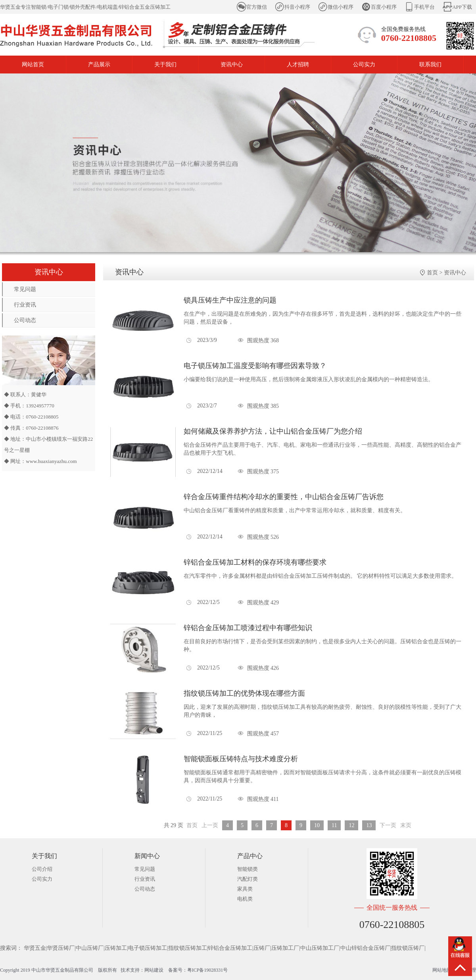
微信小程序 (341, 7)
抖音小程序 (297, 7)
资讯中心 (232, 65)
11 (334, 825)
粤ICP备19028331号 (208, 970)
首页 (432, 273)
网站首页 (33, 65)
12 (351, 825)
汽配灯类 (248, 879)
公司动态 (25, 320)
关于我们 (165, 65)
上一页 (210, 825)
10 (317, 825)
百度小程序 (384, 7)
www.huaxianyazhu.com (51, 461)
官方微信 (257, 7)
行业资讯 (25, 305)
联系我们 (430, 65)
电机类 (245, 899)
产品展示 (99, 65)
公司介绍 (42, 869)
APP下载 (462, 7)
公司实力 (364, 65)
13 (369, 825)
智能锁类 (248, 869)
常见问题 (25, 289)
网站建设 (154, 970)
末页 (406, 825)
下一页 (388, 825)
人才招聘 (298, 65)
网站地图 (442, 970)
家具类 (245, 889)
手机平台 (424, 7)
